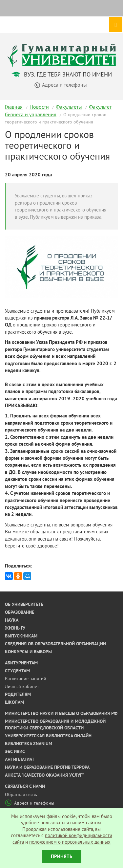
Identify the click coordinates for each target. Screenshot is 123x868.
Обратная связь (21, 794)
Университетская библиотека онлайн (48, 736)
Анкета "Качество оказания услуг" (44, 775)
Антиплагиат (20, 759)
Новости (39, 107)
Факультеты (69, 107)
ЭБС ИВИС (15, 751)
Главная (14, 107)
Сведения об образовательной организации (55, 644)
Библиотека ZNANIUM (29, 744)
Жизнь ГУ (15, 628)
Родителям (18, 694)
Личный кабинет (22, 686)
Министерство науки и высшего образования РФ (61, 713)
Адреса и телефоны (30, 803)
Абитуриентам (21, 663)
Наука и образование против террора (47, 767)
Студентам (17, 671)
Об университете (24, 604)
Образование (20, 612)
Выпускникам (21, 636)
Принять (62, 856)
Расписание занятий (26, 679)
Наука (12, 620)
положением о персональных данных (70, 842)
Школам (14, 702)
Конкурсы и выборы (28, 652)
